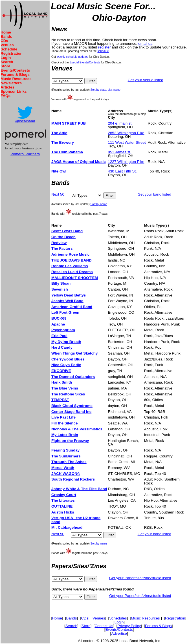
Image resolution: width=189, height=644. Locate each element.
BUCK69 (59, 318)
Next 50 (58, 194)
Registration (12, 53)
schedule (103, 51)
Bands (6, 36)
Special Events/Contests (85, 62)
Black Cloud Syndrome (72, 406)
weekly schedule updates (72, 57)
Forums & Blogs (15, 75)
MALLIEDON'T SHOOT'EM (75, 278)
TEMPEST (60, 400)
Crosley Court (64, 495)
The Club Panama (67, 152)
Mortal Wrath (63, 468)
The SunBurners (66, 456)
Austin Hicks (63, 512)
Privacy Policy (129, 626)
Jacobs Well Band (67, 301)
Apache (58, 324)
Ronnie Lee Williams (70, 266)
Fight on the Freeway (70, 441)
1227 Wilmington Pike (126, 162)
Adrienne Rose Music (71, 254)
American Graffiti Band (72, 307)
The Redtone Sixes (68, 394)
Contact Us (104, 626)
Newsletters (11, 83)
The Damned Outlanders (73, 377)
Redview (59, 243)
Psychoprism (63, 330)
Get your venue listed (146, 80)
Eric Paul (59, 336)
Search (7, 62)
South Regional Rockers (73, 479)
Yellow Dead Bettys (69, 295)
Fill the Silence (64, 423)
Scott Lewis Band (67, 231)
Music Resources (16, 79)
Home (6, 32)
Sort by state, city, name (105, 90)
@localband (25, 121)
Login (6, 58)
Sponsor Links (14, 91)
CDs (4, 41)
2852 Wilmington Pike (126, 133)
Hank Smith (62, 382)
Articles (7, 87)
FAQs (6, 96)
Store (5, 66)
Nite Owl (59, 171)
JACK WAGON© (66, 474)
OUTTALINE (62, 506)
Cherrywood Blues (68, 359)
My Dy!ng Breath (66, 342)
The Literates (63, 500)
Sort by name (99, 204)
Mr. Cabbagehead (67, 527)
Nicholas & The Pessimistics (77, 429)
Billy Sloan (61, 283)
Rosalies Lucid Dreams (72, 272)
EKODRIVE (61, 371)
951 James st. (120, 152)
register (104, 47)
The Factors (62, 248)
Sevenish (60, 289)
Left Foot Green (65, 312)
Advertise (119, 633)
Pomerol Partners (25, 154)
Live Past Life (63, 417)
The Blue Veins (65, 388)
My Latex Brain (65, 435)
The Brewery (63, 142)
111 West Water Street (127, 142)
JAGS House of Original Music (79, 162)
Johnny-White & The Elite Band (79, 489)
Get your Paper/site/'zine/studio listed (140, 578)
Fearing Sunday (65, 450)
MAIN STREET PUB (69, 123)
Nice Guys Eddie (66, 365)
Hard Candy (62, 347)
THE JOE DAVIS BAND (72, 260)
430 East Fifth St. (122, 171)
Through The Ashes (69, 462)
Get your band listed (154, 194)
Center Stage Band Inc (71, 412)
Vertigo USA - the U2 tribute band (76, 520)
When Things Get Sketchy (74, 353)
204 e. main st (120, 123)
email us (145, 44)
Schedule (9, 49)
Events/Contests (15, 70)
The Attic (59, 133)
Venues (7, 45)
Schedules (118, 618)
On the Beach (63, 237)
